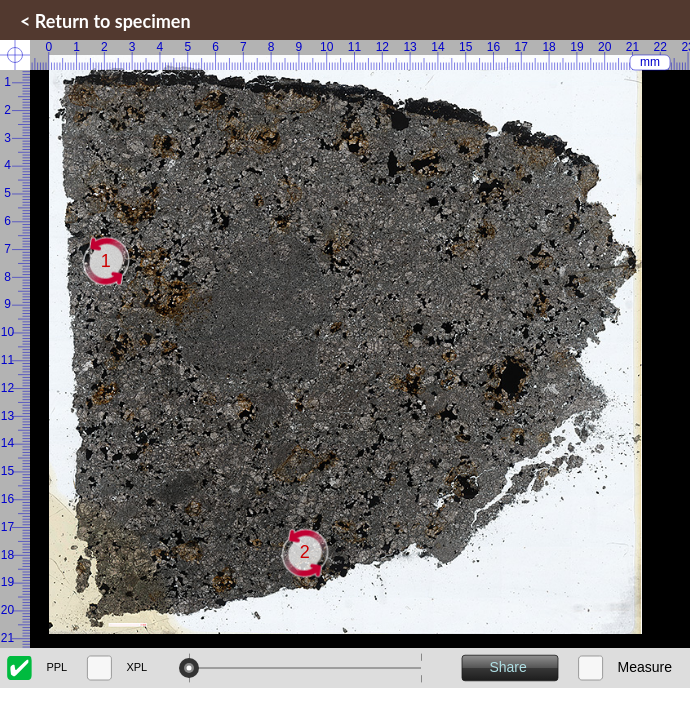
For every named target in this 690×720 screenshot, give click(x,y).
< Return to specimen (105, 21)
